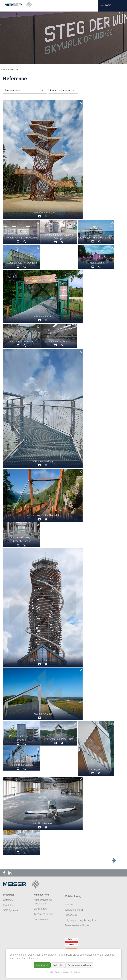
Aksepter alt (42, 965)
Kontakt (49, 972)
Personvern (76, 972)
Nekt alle (58, 965)
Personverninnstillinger (77, 925)
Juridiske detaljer (62, 972)
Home (3, 70)
